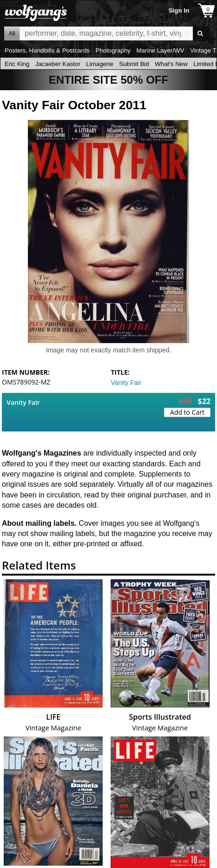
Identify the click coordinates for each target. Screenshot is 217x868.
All (12, 33)
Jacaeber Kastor (58, 64)
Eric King (17, 64)
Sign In (179, 10)
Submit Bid (134, 64)
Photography (113, 50)
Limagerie (100, 64)
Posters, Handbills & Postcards (47, 50)
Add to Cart (187, 412)
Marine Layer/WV (160, 50)
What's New (171, 64)
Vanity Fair (126, 383)
